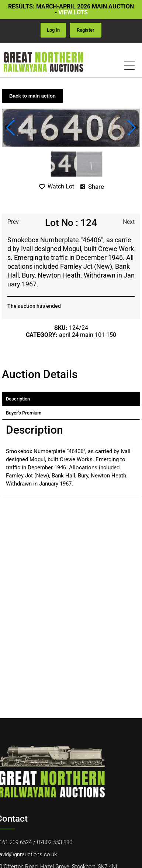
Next (129, 222)
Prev (13, 222)
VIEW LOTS (73, 12)
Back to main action (32, 96)
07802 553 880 (55, 842)
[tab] (71, 399)
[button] (11, 128)
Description (18, 399)
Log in (53, 30)
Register (86, 30)
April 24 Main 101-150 (88, 335)
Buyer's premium (24, 413)
